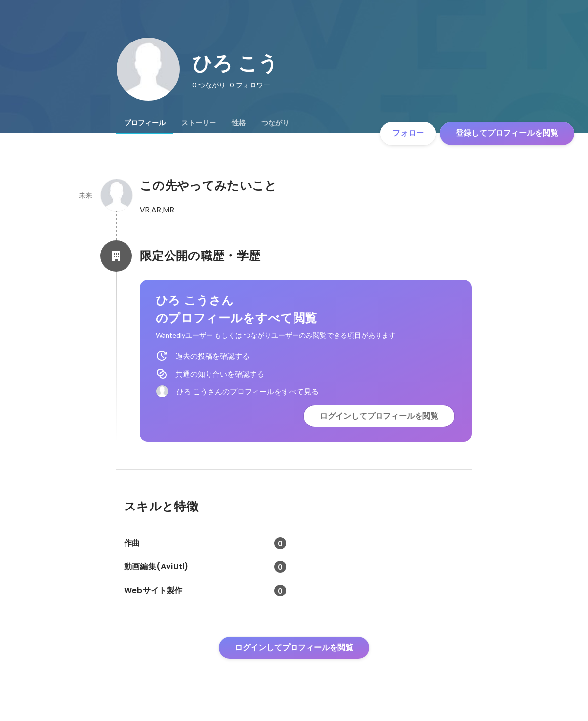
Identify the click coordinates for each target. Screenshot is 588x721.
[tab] (145, 123)
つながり (275, 123)
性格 (239, 123)
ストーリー (199, 123)
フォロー (408, 133)
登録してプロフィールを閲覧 (507, 133)
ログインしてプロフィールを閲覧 (379, 416)
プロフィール (145, 123)
